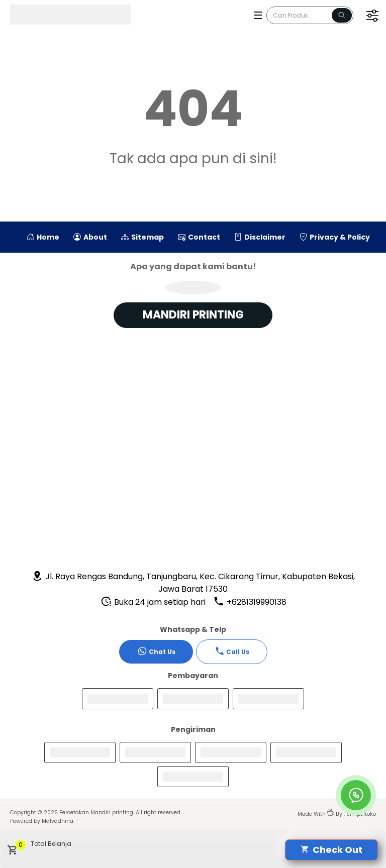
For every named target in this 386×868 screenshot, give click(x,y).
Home (43, 237)
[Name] (342, 15)
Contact (199, 237)
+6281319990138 (250, 602)
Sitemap (142, 237)
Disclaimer (260, 237)
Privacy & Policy (335, 237)
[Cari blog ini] (310, 15)
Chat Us (156, 651)
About (90, 237)
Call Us (232, 651)
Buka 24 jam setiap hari (153, 602)
